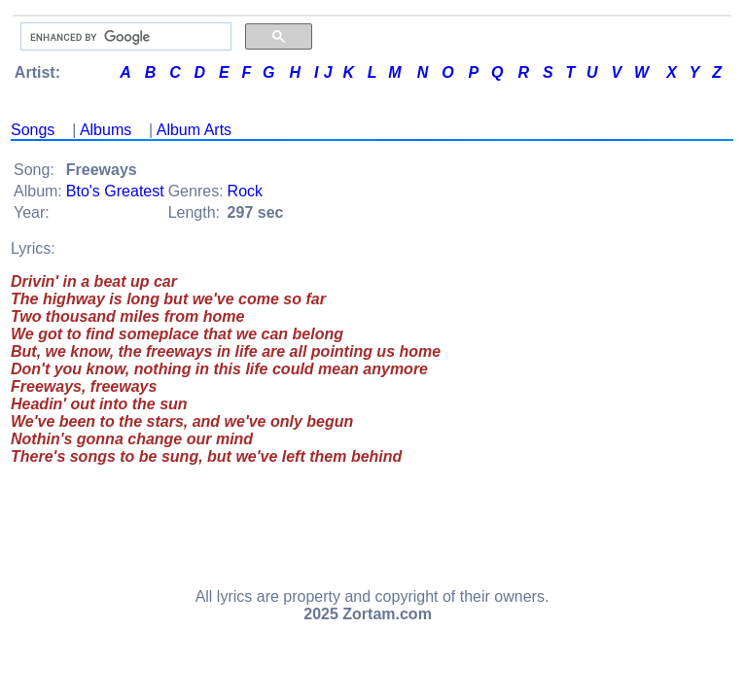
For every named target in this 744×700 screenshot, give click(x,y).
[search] (124, 37)
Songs (33, 130)
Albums (106, 130)
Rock (245, 191)
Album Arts (194, 130)
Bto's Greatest (115, 191)
